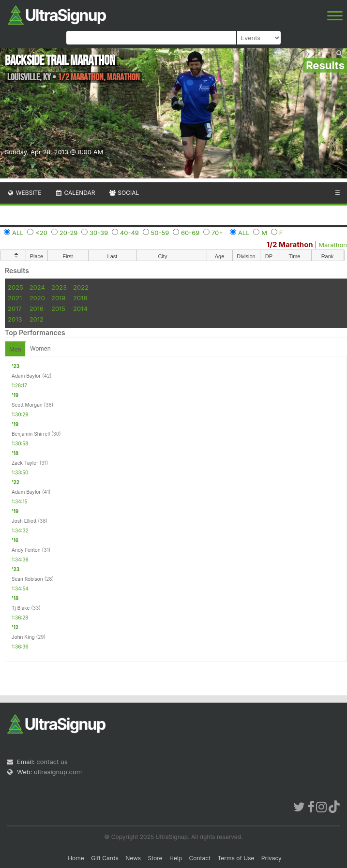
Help (176, 858)
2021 (15, 298)
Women (40, 348)
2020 (37, 298)
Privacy (272, 858)
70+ (217, 233)
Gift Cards (105, 858)
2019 (58, 298)
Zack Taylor (25, 463)
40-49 (129, 233)
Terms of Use (236, 858)
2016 (37, 309)
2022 (81, 287)
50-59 (160, 233)
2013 (15, 319)
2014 (80, 309)
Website (24, 193)
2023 (59, 287)
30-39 (99, 233)
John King (23, 637)
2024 (37, 287)
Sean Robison (27, 579)
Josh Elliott (24, 521)
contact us (52, 762)
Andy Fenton (26, 550)
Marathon (333, 245)
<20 (41, 233)
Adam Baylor (26, 376)
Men (15, 349)
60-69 (190, 233)
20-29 (69, 233)
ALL (18, 233)
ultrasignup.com (58, 772)
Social (124, 193)
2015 (58, 309)
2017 (15, 309)
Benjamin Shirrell (31, 434)
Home (76, 858)
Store (155, 858)
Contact (200, 858)
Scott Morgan (27, 405)
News (133, 858)
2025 (15, 287)
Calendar (75, 193)
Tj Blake (21, 608)
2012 (37, 319)
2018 (80, 298)
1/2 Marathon (290, 244)
